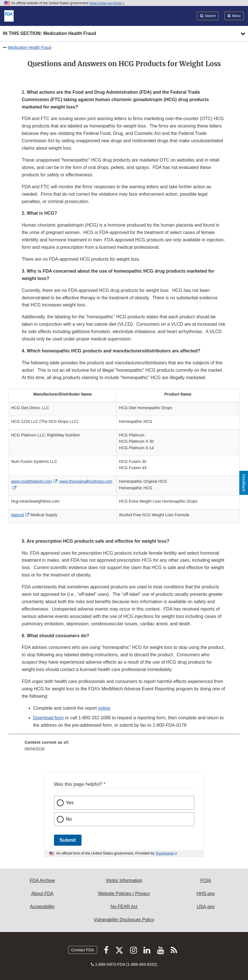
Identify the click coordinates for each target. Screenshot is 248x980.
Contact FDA (83, 950)
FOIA (206, 880)
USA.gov (206, 907)
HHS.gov (206, 894)
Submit (68, 840)
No (69, 819)
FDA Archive (42, 880)
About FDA (42, 894)
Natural (17, 515)
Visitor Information (124, 880)
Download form (49, 718)
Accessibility (42, 907)
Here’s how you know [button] (107, 3)
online (104, 708)
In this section (49, 34)
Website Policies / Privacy (124, 894)
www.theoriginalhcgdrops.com (86, 481)
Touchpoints (164, 853)
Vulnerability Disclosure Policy (124, 920)
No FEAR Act (124, 907)
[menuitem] (124, 748)
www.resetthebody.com (32, 481)
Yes (70, 803)
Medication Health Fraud (30, 47)
